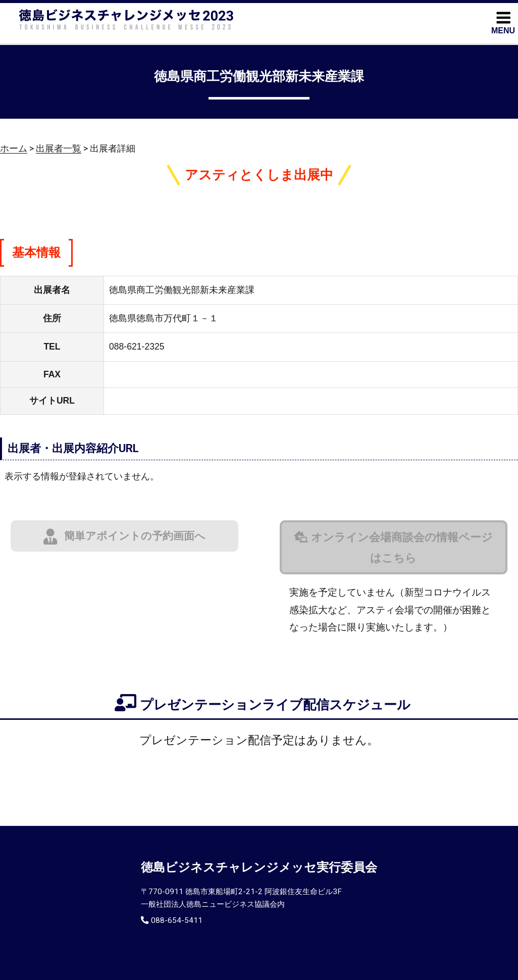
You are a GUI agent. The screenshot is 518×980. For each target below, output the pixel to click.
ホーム (14, 149)
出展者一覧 (59, 149)
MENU (503, 22)
